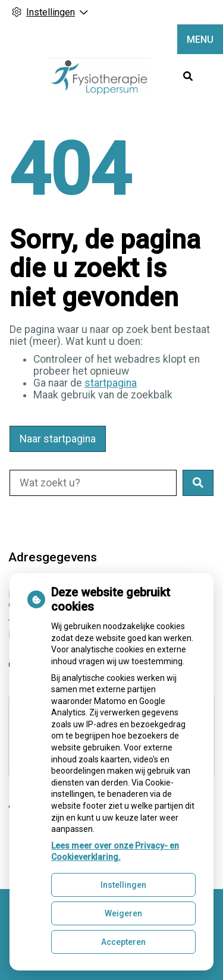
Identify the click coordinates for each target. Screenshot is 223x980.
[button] (198, 483)
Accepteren (123, 942)
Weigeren (123, 913)
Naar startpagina (58, 439)
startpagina (111, 383)
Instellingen (123, 885)
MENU (200, 40)
